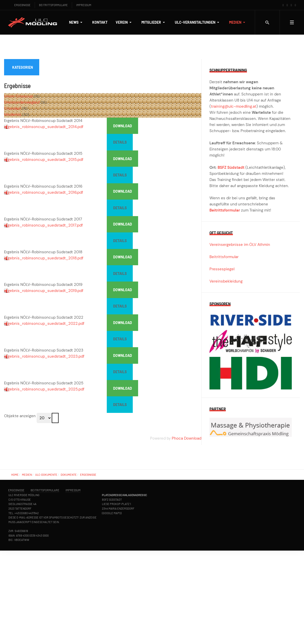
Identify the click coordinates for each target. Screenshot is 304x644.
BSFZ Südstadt (231, 167)
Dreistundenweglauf (22, 102)
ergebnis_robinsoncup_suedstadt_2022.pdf (44, 324)
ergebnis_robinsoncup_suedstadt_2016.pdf (44, 192)
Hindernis (13, 115)
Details (120, 142)
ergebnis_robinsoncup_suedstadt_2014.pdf (44, 127)
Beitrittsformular (225, 210)
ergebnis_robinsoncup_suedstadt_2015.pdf (44, 160)
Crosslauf (12, 108)
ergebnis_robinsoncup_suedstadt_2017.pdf (43, 225)
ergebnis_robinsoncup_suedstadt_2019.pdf (44, 291)
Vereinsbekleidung (226, 281)
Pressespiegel (222, 269)
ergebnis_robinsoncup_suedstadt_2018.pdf (44, 258)
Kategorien (23, 67)
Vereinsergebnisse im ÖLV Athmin (240, 245)
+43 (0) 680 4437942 (27, 513)
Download (123, 126)
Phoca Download (187, 438)
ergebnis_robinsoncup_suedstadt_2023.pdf (44, 356)
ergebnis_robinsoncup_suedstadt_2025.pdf (44, 389)
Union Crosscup (18, 96)
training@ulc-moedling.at (234, 106)
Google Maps (112, 513)
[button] (77, 22)
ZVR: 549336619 (18, 531)
